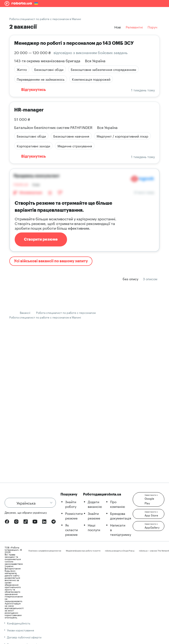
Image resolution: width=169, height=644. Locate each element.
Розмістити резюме (74, 516)
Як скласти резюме (71, 530)
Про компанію (118, 504)
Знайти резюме (94, 516)
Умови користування (20, 630)
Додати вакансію (95, 504)
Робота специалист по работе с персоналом (66, 312)
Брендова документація (121, 516)
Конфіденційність (19, 623)
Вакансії (25, 312)
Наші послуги (94, 527)
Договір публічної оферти (24, 637)
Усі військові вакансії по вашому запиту (51, 261)
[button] (149, 499)
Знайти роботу (71, 504)
